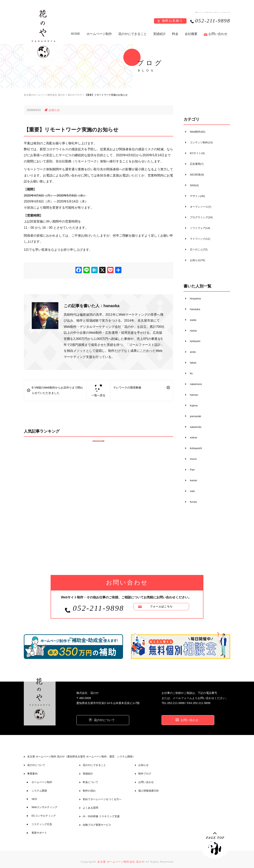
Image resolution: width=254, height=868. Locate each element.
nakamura (195, 380)
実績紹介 (160, 34)
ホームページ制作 (99, 34)
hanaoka (194, 307)
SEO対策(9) (196, 174)
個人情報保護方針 (149, 786)
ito (190, 370)
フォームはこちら (161, 602)
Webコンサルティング (45, 802)
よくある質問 (90, 803)
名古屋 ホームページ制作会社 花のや (121, 857)
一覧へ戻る (98, 391)
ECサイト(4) (196, 153)
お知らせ (143, 760)
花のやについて (36, 760)
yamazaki (194, 412)
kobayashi (195, 443)
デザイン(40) (197, 195)
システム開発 (39, 786)
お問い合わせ (218, 34)
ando (192, 349)
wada (192, 317)
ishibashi (194, 338)
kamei (192, 475)
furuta (192, 496)
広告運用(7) (196, 163)
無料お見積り (172, 21)
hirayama (194, 296)
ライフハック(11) (199, 237)
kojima (192, 401)
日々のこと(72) (198, 247)
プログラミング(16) (201, 216)
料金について (90, 777)
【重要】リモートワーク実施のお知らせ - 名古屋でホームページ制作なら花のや (209, 12)
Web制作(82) (197, 132)
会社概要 (191, 34)
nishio (192, 328)
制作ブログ (145, 768)
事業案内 (32, 768)
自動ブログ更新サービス (97, 820)
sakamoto (195, 422)
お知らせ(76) (197, 258)
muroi (192, 454)
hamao (193, 391)
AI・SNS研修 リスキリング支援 (101, 811)
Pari (191, 464)
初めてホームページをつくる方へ (102, 794)
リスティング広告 (42, 819)
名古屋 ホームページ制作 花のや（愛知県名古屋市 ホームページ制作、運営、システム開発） (81, 751)
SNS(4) (193, 184)
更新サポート (39, 828)
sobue (192, 433)
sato (191, 485)
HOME (76, 34)
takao (192, 359)
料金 (175, 34)
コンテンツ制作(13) (201, 142)
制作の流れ (89, 786)
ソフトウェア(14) (199, 226)
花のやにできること (133, 34)
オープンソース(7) (200, 205)
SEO (34, 794)
